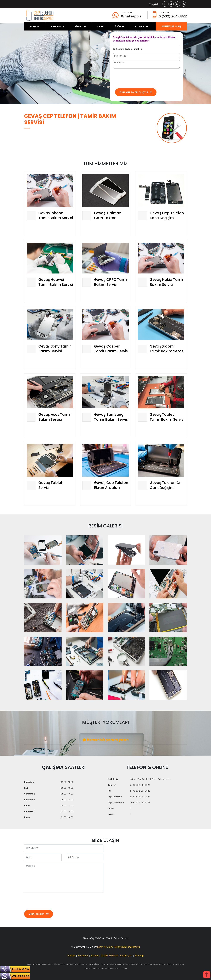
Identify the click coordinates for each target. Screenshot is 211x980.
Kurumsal (83, 956)
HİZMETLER (80, 26)
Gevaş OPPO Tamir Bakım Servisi (111, 282)
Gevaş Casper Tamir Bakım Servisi (111, 349)
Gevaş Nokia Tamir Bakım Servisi (167, 282)
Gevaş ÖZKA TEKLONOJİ (87, 964)
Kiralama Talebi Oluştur (136, 92)
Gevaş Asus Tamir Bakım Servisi (54, 417)
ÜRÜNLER (120, 26)
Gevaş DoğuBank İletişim (52, 964)
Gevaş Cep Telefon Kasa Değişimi (167, 215)
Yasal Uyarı (126, 956)
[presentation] (135, 78)
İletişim (71, 956)
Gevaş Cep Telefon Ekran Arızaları (111, 485)
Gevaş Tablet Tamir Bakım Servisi (167, 417)
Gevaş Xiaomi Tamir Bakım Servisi (167, 349)
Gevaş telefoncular (116, 964)
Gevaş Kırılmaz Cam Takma (107, 215)
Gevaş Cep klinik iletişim (70, 964)
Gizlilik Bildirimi (109, 956)
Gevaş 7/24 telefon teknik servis (133, 964)
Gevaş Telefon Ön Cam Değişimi (166, 485)
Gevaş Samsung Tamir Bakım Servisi (111, 417)
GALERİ (101, 26)
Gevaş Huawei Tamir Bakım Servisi (56, 282)
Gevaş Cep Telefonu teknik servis (156, 964)
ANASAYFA (35, 26)
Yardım (95, 956)
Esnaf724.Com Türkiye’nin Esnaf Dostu (118, 947)
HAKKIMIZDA (57, 26)
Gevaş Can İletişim (103, 964)
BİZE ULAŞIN (142, 26)
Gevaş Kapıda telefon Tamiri (117, 968)
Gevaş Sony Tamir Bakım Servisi (55, 349)
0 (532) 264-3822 (173, 16)
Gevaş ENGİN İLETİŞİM (35, 964)
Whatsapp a (131, 16)
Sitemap (139, 956)
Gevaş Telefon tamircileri (99, 968)
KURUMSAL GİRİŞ (171, 26)
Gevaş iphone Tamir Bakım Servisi (56, 215)
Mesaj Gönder (39, 914)
